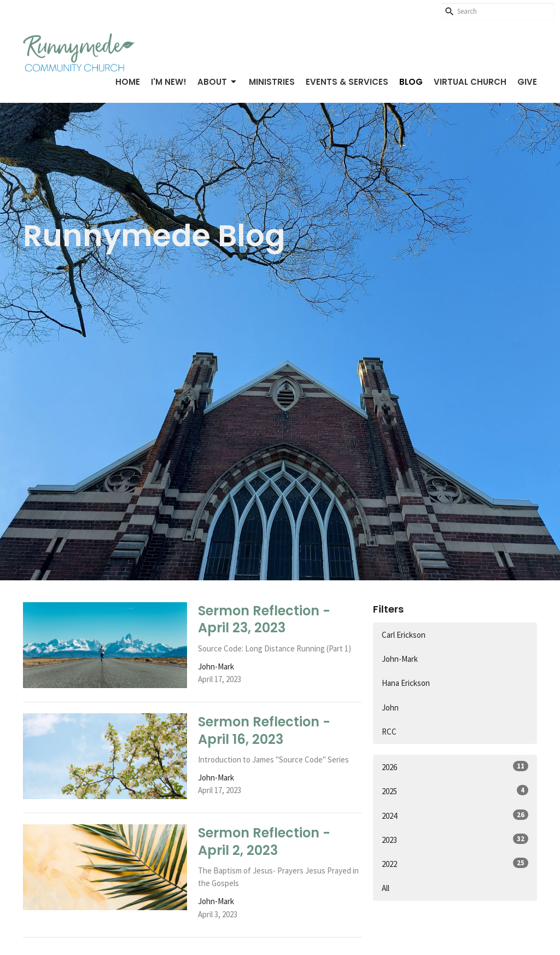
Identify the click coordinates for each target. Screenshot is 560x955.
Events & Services (347, 82)
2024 (455, 815)
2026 (455, 767)
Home (128, 82)
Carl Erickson (404, 635)
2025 (455, 791)
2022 (455, 863)
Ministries (272, 82)
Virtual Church (470, 82)
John (390, 707)
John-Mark (400, 659)
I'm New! (169, 82)
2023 (455, 839)
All (386, 888)
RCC (389, 732)
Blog (411, 82)
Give (527, 82)
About (218, 82)
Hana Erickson (406, 683)
